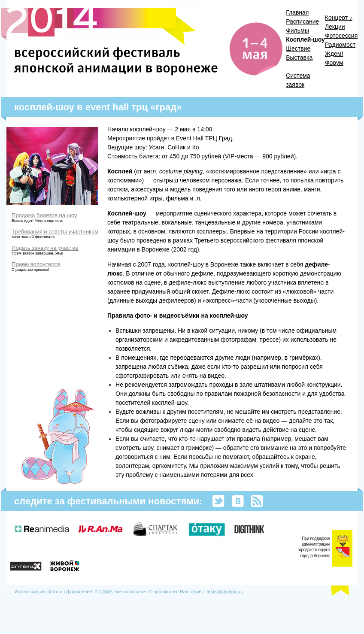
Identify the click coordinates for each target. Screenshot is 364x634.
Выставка (299, 58)
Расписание (302, 21)
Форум (334, 63)
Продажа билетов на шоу (44, 215)
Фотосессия (341, 36)
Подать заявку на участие (45, 248)
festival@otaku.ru (225, 592)
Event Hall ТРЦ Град (204, 138)
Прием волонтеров (36, 264)
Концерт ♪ (339, 18)
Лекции (335, 27)
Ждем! (334, 54)
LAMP (106, 592)
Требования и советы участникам (55, 232)
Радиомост (340, 45)
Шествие (298, 49)
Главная (297, 12)
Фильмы (297, 30)
